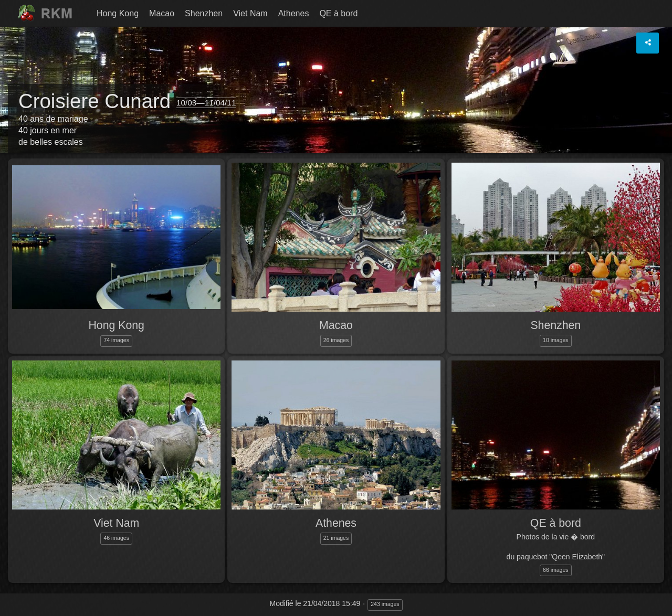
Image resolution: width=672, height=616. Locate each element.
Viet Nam (250, 13)
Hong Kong (118, 13)
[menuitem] (118, 14)
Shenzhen (204, 13)
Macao (162, 13)
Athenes (294, 13)
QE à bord (338, 13)
